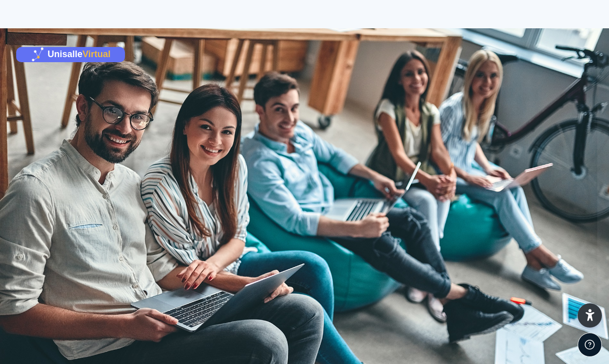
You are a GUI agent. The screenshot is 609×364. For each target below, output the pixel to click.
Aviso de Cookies (561, 359)
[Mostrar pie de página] (590, 345)
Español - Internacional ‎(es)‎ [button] (462, 359)
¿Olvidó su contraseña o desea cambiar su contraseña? (502, 303)
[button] (590, 315)
